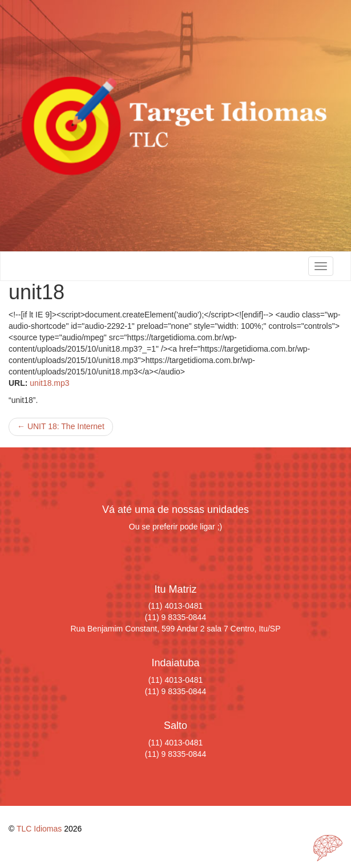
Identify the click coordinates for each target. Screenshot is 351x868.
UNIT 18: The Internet (61, 426)
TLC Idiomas (39, 829)
